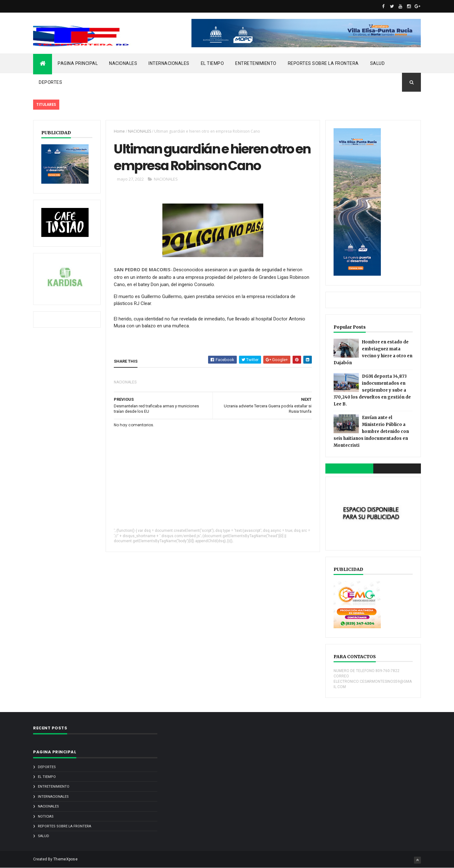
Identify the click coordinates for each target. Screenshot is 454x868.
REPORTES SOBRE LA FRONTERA (323, 63)
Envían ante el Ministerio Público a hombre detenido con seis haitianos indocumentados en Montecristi (371, 431)
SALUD (378, 63)
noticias (46, 816)
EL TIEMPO (212, 63)
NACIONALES (123, 63)
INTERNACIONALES (169, 63)
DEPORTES (50, 82)
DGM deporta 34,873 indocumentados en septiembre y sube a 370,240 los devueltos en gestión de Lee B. (372, 390)
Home (119, 131)
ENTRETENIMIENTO (256, 63)
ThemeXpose (65, 859)
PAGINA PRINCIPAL (78, 63)
